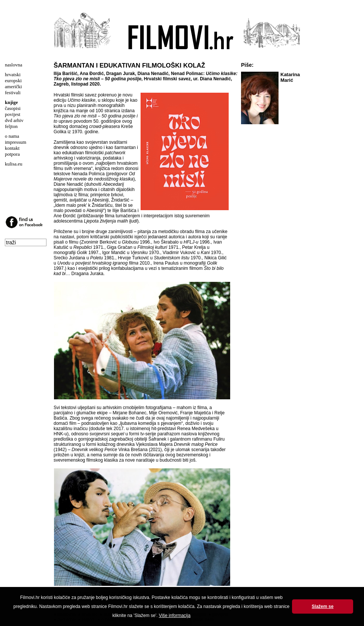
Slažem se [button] (323, 606)
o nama (12, 136)
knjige (11, 102)
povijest (13, 114)
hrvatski (13, 74)
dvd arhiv (14, 120)
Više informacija (175, 615)
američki (13, 87)
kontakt (12, 148)
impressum (16, 142)
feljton (11, 126)
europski (13, 81)
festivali (13, 93)
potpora (12, 154)
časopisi (13, 108)
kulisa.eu (14, 164)
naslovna (13, 65)
